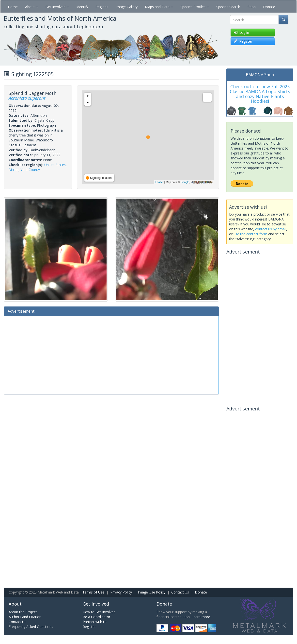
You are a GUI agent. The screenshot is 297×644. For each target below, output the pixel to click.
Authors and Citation (25, 617)
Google (185, 182)
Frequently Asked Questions (31, 627)
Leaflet (160, 182)
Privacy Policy (121, 592)
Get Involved (57, 7)
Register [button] (243, 41)
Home (13, 7)
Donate (269, 7)
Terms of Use (93, 592)
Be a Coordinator (96, 617)
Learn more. (201, 617)
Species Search (228, 7)
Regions (102, 7)
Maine (14, 170)
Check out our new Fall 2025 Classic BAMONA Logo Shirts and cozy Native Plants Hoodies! (260, 94)
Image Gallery (127, 7)
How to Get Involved (99, 612)
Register (89, 627)
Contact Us (180, 592)
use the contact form (250, 234)
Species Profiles (195, 7)
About (32, 7)
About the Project (23, 612)
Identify (82, 7)
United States (55, 165)
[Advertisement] (111, 355)
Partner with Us (95, 622)
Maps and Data (159, 7)
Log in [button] (241, 32)
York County (30, 170)
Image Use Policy (152, 592)
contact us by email (271, 229)
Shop (252, 7)
